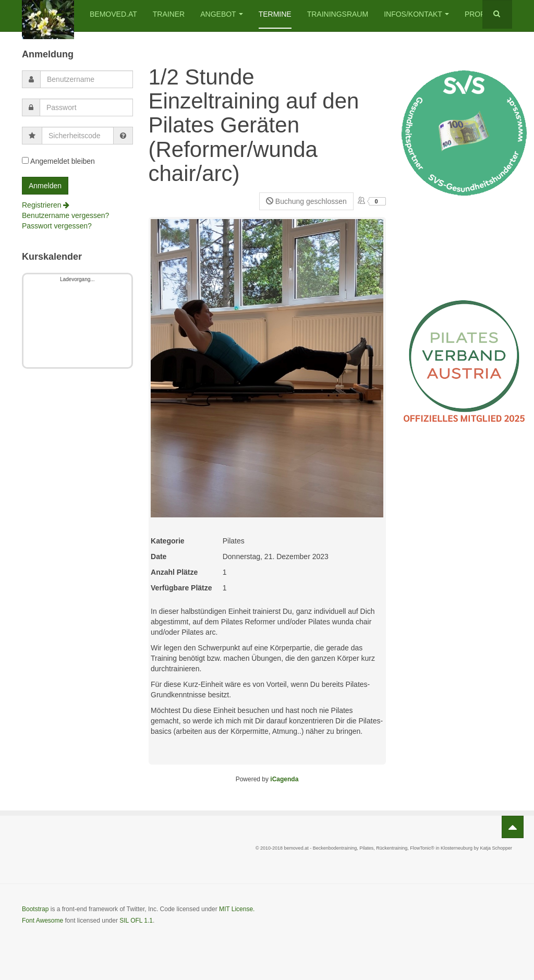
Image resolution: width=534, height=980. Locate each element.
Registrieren (46, 205)
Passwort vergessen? (57, 226)
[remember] (25, 160)
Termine (275, 14)
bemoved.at (113, 14)
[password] (86, 107)
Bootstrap (35, 909)
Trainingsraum (338, 14)
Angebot (221, 14)
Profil (478, 14)
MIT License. (237, 909)
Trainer (169, 14)
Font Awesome (43, 921)
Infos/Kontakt (416, 14)
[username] (87, 79)
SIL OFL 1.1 (136, 921)
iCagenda (284, 779)
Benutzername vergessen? (65, 215)
